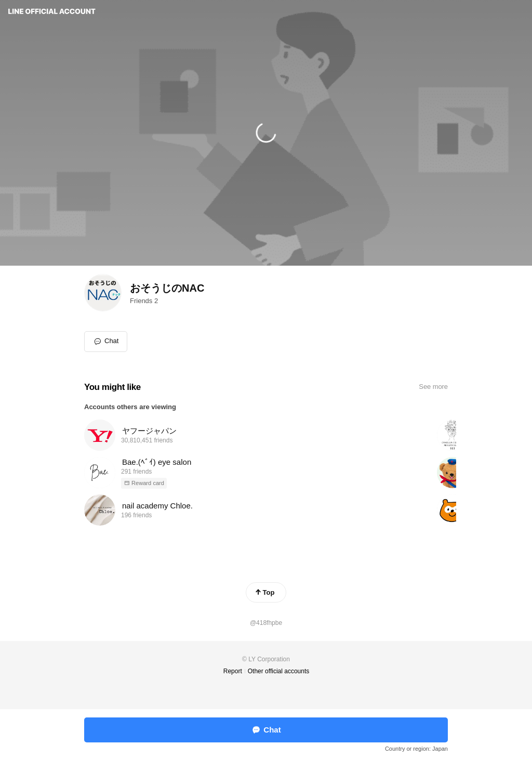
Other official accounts (279, 671)
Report (233, 671)
